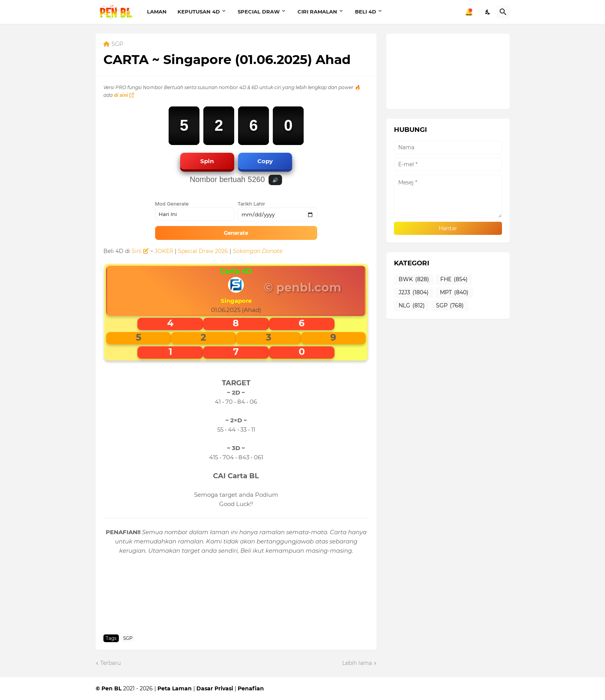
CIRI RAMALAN (317, 12)
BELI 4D (366, 12)
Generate (236, 233)
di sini (124, 95)
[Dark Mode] (488, 12)
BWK (414, 280)
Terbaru (111, 663)
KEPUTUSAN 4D (199, 12)
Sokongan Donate (258, 251)
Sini (140, 251)
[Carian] (503, 12)
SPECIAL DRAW (259, 12)
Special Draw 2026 (203, 251)
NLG (412, 306)
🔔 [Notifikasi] (469, 12)
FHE (454, 280)
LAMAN (157, 12)
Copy (265, 161)
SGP (117, 44)
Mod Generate (172, 204)
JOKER (164, 251)
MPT (454, 293)
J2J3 (414, 293)
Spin (207, 161)
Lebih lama (357, 663)
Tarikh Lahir (252, 204)
